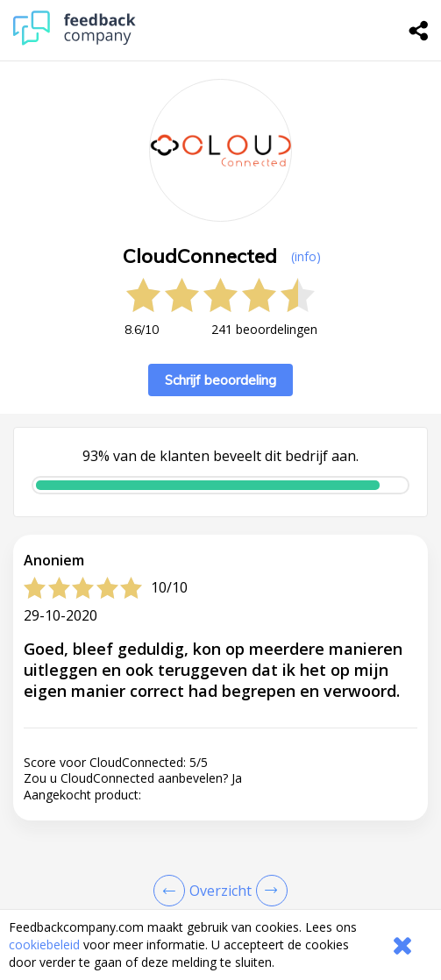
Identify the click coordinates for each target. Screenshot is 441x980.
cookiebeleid (44, 944)
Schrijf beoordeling (220, 380)
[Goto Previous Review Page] (173, 891)
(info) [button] (306, 256)
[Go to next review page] (268, 891)
